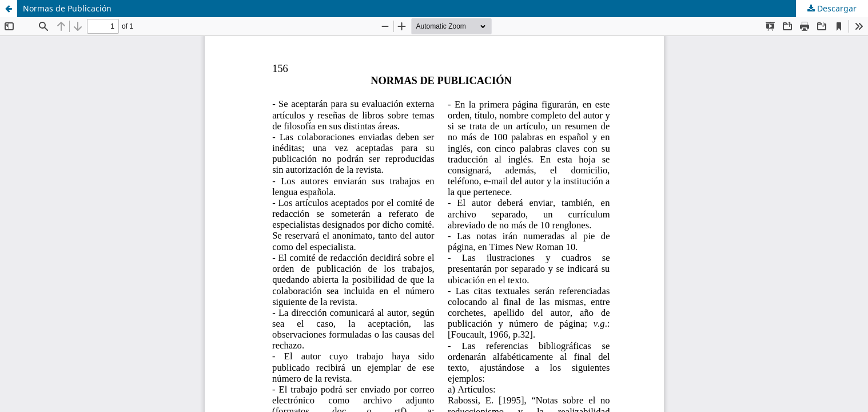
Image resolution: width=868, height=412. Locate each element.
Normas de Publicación (67, 8)
